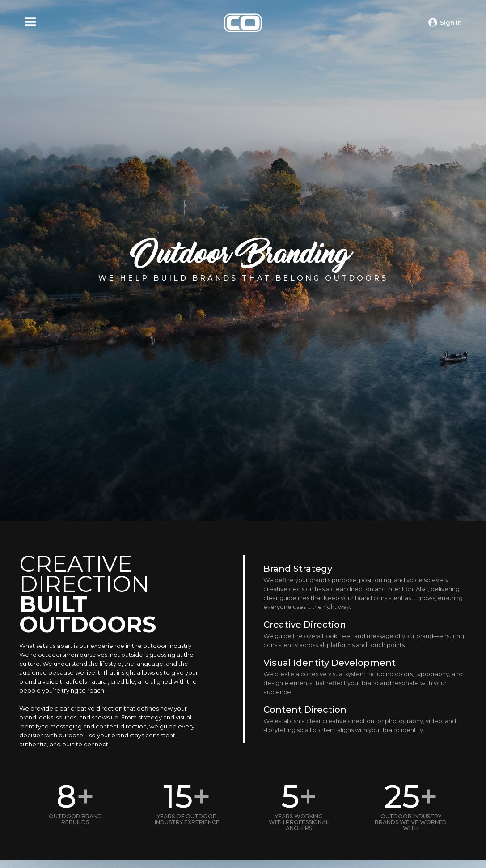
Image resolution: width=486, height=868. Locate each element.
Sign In (451, 22)
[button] (30, 22)
